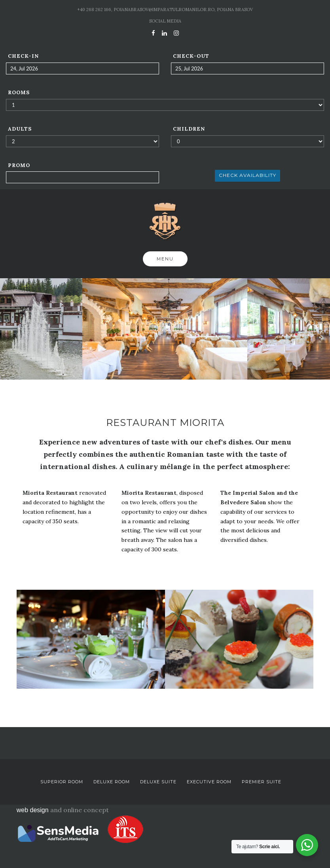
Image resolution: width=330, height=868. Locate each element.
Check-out (191, 56)
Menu (165, 259)
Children (189, 129)
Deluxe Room (112, 782)
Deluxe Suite (158, 782)
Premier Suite (262, 782)
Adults (20, 129)
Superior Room (62, 782)
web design (33, 810)
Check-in (23, 56)
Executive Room (209, 782)
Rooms (19, 92)
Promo (19, 165)
